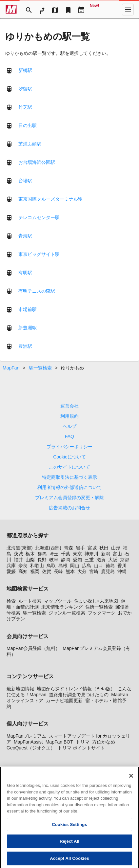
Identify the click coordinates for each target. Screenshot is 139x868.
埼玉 (54, 554)
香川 (122, 566)
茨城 (18, 554)
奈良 (23, 566)
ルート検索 (30, 601)
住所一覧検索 (99, 607)
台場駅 (25, 180)
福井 (18, 560)
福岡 (35, 571)
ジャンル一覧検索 (67, 613)
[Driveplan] (81, 10)
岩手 (80, 548)
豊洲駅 (25, 346)
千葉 (66, 554)
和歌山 (37, 566)
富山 (117, 554)
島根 (63, 566)
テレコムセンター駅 (39, 217)
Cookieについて (69, 457)
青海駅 (25, 235)
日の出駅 (28, 125)
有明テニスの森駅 (37, 291)
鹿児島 (108, 571)
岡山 (75, 566)
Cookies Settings (69, 828)
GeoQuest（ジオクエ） (31, 748)
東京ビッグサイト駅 (39, 254)
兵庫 (11, 566)
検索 (11, 601)
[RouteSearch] (42, 10)
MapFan (11, 368)
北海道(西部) (48, 548)
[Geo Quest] (94, 10)
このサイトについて (69, 467)
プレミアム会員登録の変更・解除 (69, 498)
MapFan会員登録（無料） (33, 648)
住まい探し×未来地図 (96, 601)
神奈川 (91, 554)
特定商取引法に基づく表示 (69, 477)
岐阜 (54, 560)
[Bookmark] (68, 10)
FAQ (69, 436)
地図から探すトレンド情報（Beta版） (76, 689)
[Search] (29, 10)
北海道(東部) (20, 548)
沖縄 (122, 571)
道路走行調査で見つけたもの (79, 695)
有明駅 (25, 272)
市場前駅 (28, 309)
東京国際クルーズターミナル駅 (50, 199)
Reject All (69, 845)
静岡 (66, 560)
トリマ (83, 742)
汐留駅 (25, 88)
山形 (116, 548)
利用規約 (69, 416)
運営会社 (69, 406)
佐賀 (47, 571)
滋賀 (101, 560)
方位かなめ (104, 742)
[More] (128, 10)
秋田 (104, 548)
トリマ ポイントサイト (81, 748)
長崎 (58, 571)
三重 (89, 560)
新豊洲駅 (28, 327)
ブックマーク (102, 613)
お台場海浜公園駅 (37, 162)
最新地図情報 (20, 689)
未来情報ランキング (62, 607)
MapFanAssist (28, 742)
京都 (125, 560)
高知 (23, 571)
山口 (98, 566)
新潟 (106, 554)
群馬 (42, 554)
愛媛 (11, 571)
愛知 (77, 560)
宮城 (92, 548)
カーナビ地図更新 (64, 701)
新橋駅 (25, 70)
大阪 (113, 560)
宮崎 (94, 571)
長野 (42, 560)
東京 (77, 554)
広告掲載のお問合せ (69, 508)
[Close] (131, 779)
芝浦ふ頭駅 (30, 144)
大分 (82, 571)
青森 (69, 548)
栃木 (30, 554)
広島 (87, 566)
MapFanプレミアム (26, 736)
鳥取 (51, 566)
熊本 (70, 571)
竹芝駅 (25, 107)
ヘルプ (69, 426)
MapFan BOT (59, 742)
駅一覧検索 (40, 368)
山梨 (30, 560)
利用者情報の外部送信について (69, 487)
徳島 (110, 566)
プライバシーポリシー (69, 447)
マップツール (58, 601)
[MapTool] (55, 10)
